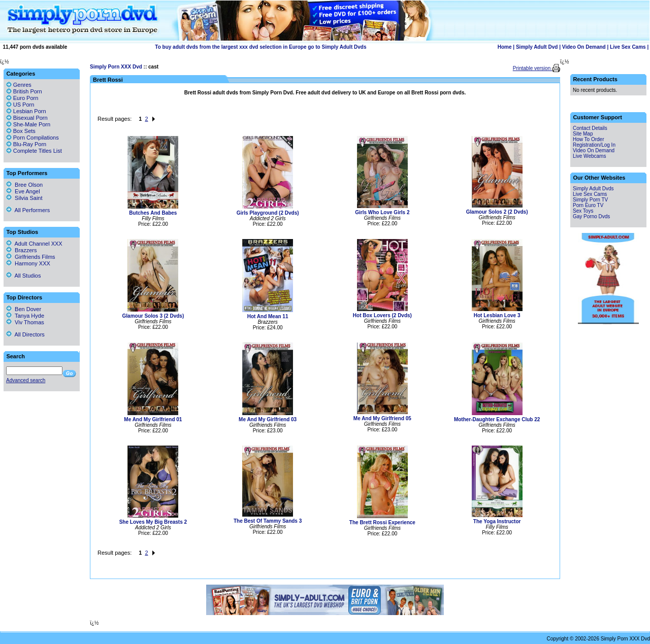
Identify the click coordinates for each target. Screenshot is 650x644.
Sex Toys (583, 211)
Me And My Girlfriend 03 (268, 419)
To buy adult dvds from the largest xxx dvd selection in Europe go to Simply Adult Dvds (261, 47)
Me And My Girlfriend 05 (382, 418)
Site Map (583, 134)
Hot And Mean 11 (268, 316)
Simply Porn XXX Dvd (116, 67)
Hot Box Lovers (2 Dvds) (382, 315)
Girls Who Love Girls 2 (382, 212)
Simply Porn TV (590, 200)
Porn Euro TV (588, 205)
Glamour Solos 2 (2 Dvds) (497, 212)
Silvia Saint (24, 198)
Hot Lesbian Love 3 (497, 315)
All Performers (28, 210)
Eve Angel (23, 191)
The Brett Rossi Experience (382, 522)
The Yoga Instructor (497, 521)
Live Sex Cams (628, 47)
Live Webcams (589, 156)
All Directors (25, 334)
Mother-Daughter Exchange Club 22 (497, 419)
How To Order (589, 139)
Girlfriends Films (31, 257)
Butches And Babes (153, 213)
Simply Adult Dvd (537, 47)
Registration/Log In (594, 145)
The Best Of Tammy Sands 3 (268, 521)
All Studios (23, 276)
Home (505, 47)
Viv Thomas (25, 322)
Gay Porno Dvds (591, 216)
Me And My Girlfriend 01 (153, 419)
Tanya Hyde (25, 316)
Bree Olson (24, 185)
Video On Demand (584, 47)
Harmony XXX (28, 263)
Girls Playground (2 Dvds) (268, 213)
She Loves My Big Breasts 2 (153, 522)
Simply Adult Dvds (593, 189)
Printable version (532, 68)
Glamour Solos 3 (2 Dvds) (153, 316)
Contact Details (590, 128)
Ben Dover (24, 309)
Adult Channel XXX (34, 244)
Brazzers (22, 250)
